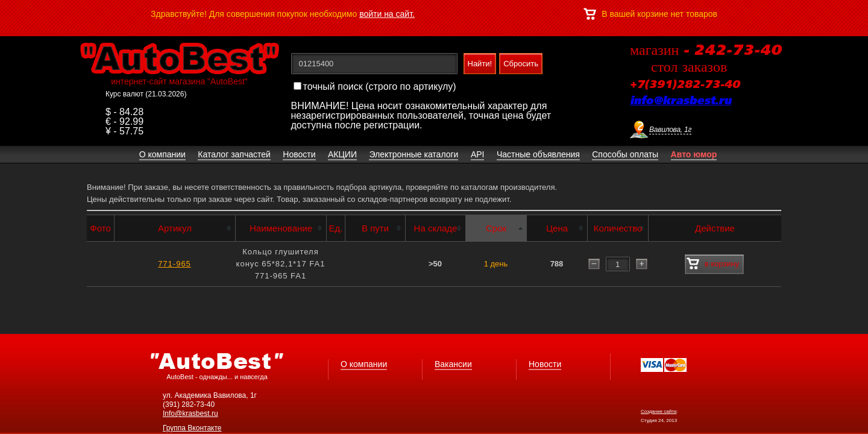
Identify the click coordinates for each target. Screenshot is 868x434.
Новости (545, 364)
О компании (364, 364)
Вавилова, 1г (670, 130)
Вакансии (453, 364)
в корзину (713, 264)
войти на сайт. (387, 14)
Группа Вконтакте (192, 428)
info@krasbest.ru (681, 101)
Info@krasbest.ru (190, 414)
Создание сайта (659, 411)
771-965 (175, 264)
